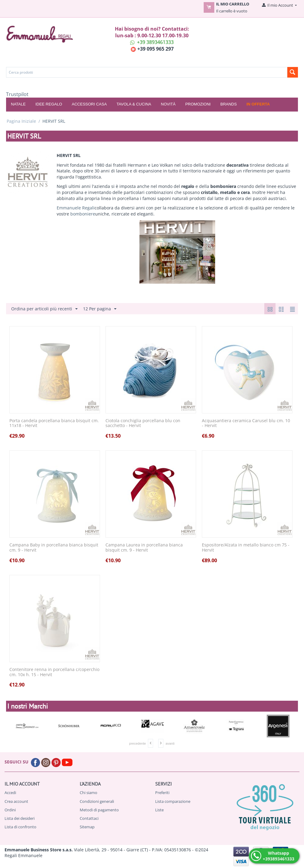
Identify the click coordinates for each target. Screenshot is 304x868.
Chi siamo (89, 793)
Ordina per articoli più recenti (44, 309)
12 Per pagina (100, 309)
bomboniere (83, 214)
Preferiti (162, 793)
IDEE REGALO (49, 104)
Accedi (10, 793)
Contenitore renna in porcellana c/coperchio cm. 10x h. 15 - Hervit (54, 672)
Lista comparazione (173, 801)
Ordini (10, 810)
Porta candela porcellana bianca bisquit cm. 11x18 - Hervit (54, 423)
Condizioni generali (97, 801)
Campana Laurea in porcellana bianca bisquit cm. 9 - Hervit (144, 548)
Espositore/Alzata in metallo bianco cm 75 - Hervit (246, 548)
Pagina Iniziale (21, 121)
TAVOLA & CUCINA (134, 104)
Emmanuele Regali (76, 208)
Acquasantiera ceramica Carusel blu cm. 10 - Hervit (246, 423)
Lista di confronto (20, 827)
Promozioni (198, 104)
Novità (168, 104)
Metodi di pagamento (99, 810)
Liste (159, 810)
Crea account (16, 801)
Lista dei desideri (20, 818)
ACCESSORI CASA (89, 104)
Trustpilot (17, 94)
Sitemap (87, 827)
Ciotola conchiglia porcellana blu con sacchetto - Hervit (143, 423)
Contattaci (89, 818)
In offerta (258, 104)
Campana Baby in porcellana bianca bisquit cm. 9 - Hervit (54, 548)
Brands (229, 104)
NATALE (18, 104)
